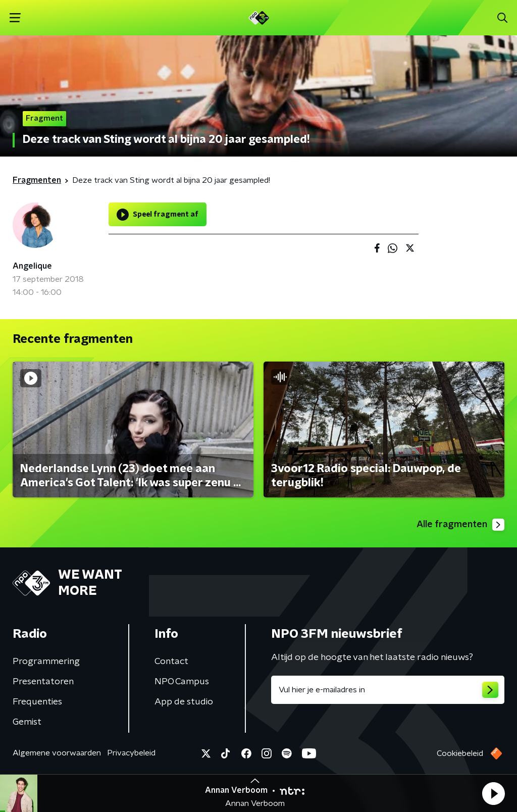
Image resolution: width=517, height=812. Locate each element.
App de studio (184, 702)
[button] (493, 793)
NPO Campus (182, 682)
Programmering (46, 662)
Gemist (27, 722)
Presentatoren (43, 682)
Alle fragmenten (460, 525)
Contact (171, 662)
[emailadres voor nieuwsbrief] (388, 690)
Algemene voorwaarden (57, 753)
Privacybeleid (131, 753)
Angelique (32, 266)
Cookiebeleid (460, 753)
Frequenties (37, 702)
